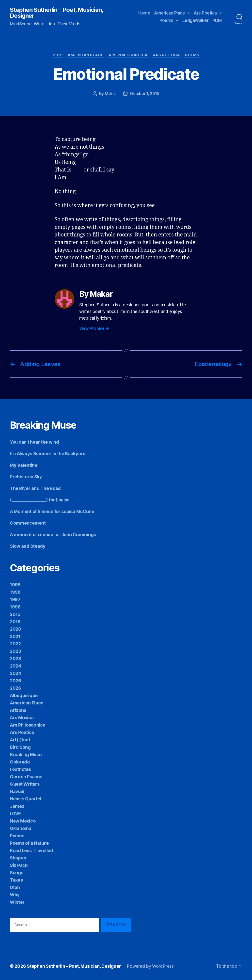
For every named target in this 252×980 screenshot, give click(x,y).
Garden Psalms (26, 777)
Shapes (18, 858)
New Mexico (23, 821)
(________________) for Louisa (40, 500)
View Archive (94, 328)
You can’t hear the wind (34, 442)
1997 (15, 599)
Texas (16, 880)
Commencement (28, 523)
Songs (17, 873)
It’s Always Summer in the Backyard (48, 454)
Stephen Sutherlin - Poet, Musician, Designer (56, 13)
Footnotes (20, 769)
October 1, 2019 (145, 93)
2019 (58, 55)
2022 (15, 644)
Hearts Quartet (26, 799)
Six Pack (19, 865)
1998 (15, 607)
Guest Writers (25, 784)
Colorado (20, 762)
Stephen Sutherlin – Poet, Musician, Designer (74, 966)
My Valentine (24, 465)
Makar (110, 93)
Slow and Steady (28, 546)
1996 (15, 592)
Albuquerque (24, 695)
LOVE (15, 814)
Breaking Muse (26, 754)
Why (15, 895)
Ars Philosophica (128, 55)
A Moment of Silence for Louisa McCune (52, 511)
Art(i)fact (20, 740)
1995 (15, 585)
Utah (15, 887)
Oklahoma (21, 828)
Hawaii (17, 791)
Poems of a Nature (29, 843)
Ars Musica (22, 718)
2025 (16, 681)
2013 (15, 614)
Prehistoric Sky (26, 477)
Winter (17, 902)
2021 (15, 636)
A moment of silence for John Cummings (53, 535)
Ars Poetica (205, 13)
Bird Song (20, 747)
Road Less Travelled (31, 850)
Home (144, 13)
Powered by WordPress (150, 966)
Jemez (17, 806)
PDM (217, 20)
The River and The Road (35, 488)
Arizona (18, 710)
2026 (16, 688)
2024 (16, 666)
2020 (16, 629)
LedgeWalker (196, 20)
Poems (166, 20)
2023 (16, 651)
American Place (169, 13)
